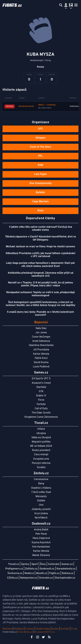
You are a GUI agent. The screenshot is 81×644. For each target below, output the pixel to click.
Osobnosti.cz (47, 569)
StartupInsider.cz (65, 578)
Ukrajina (41, 433)
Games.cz (67, 564)
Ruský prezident (41, 450)
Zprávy (25, 564)
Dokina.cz (68, 573)
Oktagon (40, 138)
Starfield (41, 387)
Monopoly (41, 496)
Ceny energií (41, 455)
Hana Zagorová (41, 538)
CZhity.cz (13, 578)
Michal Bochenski (26, 106)
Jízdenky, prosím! (41, 509)
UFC (40, 129)
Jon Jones (41, 333)
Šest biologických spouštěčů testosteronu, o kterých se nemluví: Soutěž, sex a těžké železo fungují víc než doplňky (40, 304)
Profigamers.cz (14, 569)
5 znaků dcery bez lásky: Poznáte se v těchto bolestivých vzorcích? (41, 314)
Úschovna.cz (15, 573)
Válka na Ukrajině (41, 438)
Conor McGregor (41, 337)
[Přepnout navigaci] (66, 5)
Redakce (19, 629)
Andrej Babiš (41, 530)
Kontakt (65, 629)
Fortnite (41, 404)
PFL (41, 156)
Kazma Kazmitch (41, 543)
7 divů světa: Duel (41, 492)
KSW (40, 165)
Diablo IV (41, 396)
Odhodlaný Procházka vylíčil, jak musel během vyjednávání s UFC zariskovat (40, 255)
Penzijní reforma (41, 463)
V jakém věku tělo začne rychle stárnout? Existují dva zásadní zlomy (40, 229)
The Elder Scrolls (41, 413)
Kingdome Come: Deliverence (41, 417)
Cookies (29, 629)
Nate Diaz (41, 328)
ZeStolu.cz (31, 569)
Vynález (41, 467)
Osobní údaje (43, 629)
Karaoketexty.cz (66, 569)
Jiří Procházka (41, 350)
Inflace (41, 429)
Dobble (41, 501)
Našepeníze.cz (29, 578)
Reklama (7, 629)
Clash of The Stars (40, 147)
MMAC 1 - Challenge (47, 105)
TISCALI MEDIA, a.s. (25, 632)
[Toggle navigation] (76, 5)
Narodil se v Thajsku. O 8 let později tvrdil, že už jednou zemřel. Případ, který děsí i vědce (40, 284)
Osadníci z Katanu (41, 488)
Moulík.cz (42, 573)
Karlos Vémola (41, 354)
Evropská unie (41, 459)
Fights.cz (54, 573)
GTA (41, 392)
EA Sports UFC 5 (41, 379)
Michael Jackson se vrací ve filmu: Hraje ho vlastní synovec (40, 247)
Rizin (40, 211)
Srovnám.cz (46, 578)
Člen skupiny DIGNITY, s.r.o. (44, 632)
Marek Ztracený (41, 555)
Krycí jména (41, 514)
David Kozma (41, 362)
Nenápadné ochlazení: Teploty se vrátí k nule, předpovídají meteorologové (40, 294)
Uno (41, 505)
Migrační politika (41, 442)
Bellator (40, 193)
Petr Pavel (41, 534)
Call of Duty (41, 409)
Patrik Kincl (41, 358)
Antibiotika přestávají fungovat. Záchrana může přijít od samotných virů (40, 275)
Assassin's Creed (41, 383)
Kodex (56, 629)
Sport (35, 564)
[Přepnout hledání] (61, 5)
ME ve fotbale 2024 (41, 446)
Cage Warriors (40, 202)
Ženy (43, 564)
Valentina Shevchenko (41, 345)
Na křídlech (41, 518)
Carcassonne (41, 479)
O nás (74, 629)
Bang (41, 484)
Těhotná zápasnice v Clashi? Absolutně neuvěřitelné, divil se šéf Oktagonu (40, 238)
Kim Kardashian (41, 547)
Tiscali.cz (14, 564)
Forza (41, 400)
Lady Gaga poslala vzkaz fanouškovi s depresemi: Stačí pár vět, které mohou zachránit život (40, 265)
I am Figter (41, 174)
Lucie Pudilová (41, 367)
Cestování (54, 564)
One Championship (40, 183)
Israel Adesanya (41, 341)
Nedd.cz (29, 573)
